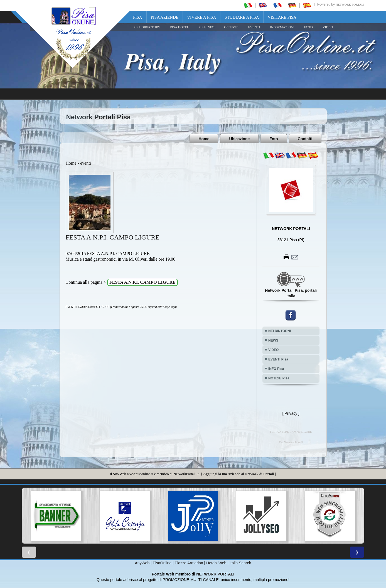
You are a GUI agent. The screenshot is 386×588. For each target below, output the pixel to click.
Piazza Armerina (189, 563)
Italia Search (240, 563)
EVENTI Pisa (278, 359)
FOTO (308, 27)
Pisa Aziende (165, 17)
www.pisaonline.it (140, 474)
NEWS (273, 340)
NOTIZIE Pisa (279, 378)
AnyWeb (142, 563)
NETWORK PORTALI (215, 574)
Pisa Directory (147, 27)
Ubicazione (239, 139)
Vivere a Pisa (201, 17)
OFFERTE (231, 27)
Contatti (305, 139)
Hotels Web (216, 563)
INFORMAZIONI (282, 27)
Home (204, 139)
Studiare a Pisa (242, 17)
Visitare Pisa (282, 17)
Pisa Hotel (180, 27)
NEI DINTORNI (280, 331)
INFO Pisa (276, 369)
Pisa (138, 17)
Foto (274, 139)
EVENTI (254, 27)
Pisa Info (206, 27)
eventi (86, 163)
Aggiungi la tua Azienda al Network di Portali (239, 474)
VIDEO (328, 27)
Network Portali (350, 4)
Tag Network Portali (291, 442)
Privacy (291, 413)
